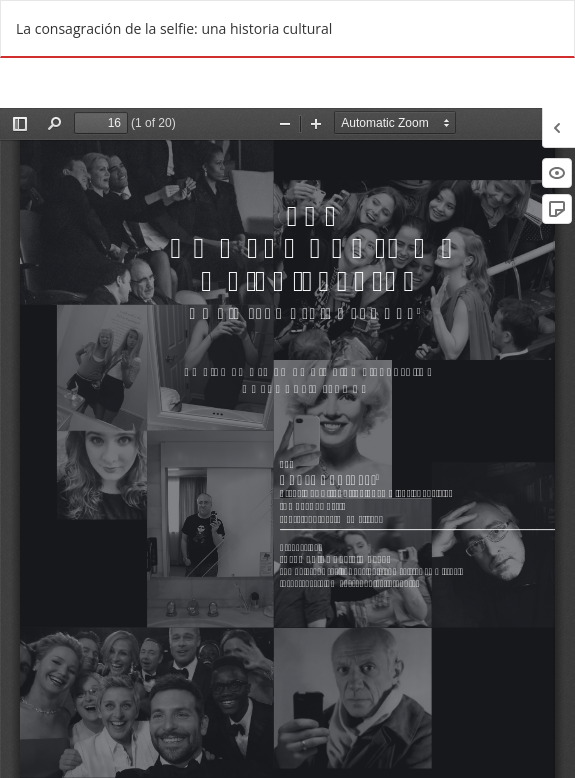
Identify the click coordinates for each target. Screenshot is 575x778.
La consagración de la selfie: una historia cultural (174, 28)
